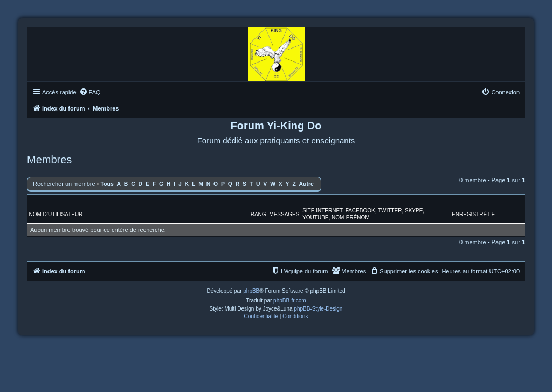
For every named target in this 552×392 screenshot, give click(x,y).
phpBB (251, 291)
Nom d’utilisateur (56, 214)
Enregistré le (473, 214)
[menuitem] (90, 92)
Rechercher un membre (64, 184)
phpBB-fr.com (290, 301)
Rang (258, 214)
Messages (284, 214)
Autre (306, 184)
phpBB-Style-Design (318, 309)
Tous (107, 184)
